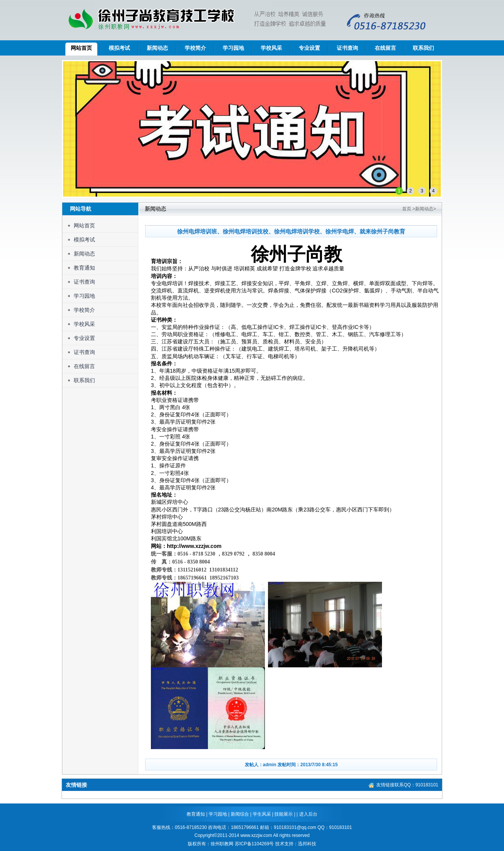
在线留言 (385, 48)
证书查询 (347, 48)
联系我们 (423, 48)
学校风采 (271, 48)
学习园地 (233, 48)
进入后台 (308, 814)
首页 (407, 209)
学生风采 (262, 814)
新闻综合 (240, 814)
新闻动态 (157, 48)
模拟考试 (119, 48)
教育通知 (84, 268)
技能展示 (284, 814)
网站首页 (81, 48)
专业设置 (309, 48)
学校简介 (195, 48)
